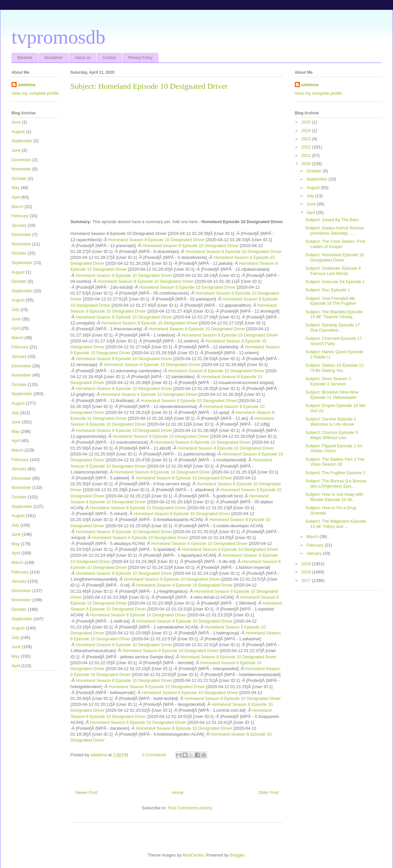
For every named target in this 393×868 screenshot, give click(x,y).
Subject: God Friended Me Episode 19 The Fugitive (331, 301)
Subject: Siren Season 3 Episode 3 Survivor (328, 381)
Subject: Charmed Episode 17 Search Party (334, 341)
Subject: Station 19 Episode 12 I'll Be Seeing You (334, 368)
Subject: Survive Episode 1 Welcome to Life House (331, 422)
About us (82, 58)
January (19, 225)
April (16, 197)
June (16, 122)
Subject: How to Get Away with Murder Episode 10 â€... (334, 497)
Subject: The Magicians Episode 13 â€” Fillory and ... (336, 524)
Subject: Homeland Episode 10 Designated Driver (335, 257)
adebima (27, 85)
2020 (307, 164)
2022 (307, 147)
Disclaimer (53, 58)
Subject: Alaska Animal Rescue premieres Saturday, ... (335, 231)
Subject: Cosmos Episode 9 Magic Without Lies (331, 435)
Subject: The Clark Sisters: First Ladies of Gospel (335, 244)
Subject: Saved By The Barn (332, 220)
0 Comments (154, 755)
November (21, 169)
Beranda (25, 58)
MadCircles (193, 855)
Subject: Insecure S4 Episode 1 (335, 282)
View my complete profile (35, 93)
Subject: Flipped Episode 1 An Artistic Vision (334, 448)
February (20, 216)
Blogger (237, 855)
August (18, 132)
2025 (307, 122)
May (16, 188)
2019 (307, 564)
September (22, 141)
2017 (307, 580)
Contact (109, 58)
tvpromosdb (58, 37)
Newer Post (86, 792)
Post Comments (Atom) (190, 808)
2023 (307, 139)
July (15, 309)
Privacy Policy (140, 58)
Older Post (268, 792)
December (21, 160)
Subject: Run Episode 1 (327, 290)
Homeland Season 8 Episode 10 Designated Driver (157, 240)
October (19, 178)
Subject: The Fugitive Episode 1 (335, 473)
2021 (307, 155)
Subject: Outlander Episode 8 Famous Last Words (333, 271)
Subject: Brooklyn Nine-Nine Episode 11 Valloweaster (332, 395)
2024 (307, 131)
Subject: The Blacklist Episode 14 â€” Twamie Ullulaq (334, 314)
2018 (307, 572)
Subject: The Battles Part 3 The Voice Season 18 (335, 462)
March (17, 207)
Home (178, 792)
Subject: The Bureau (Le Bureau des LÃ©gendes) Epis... (336, 483)
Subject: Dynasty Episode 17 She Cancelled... (332, 328)
